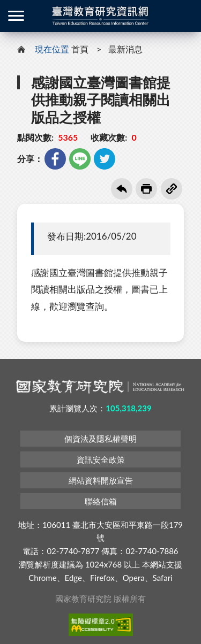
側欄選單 (16, 16)
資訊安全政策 (101, 459)
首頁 (80, 49)
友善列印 (146, 189)
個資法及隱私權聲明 (100, 439)
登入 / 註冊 (185, 16)
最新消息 (125, 49)
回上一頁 (122, 189)
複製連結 (172, 189)
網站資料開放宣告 (101, 480)
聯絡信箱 (101, 501)
